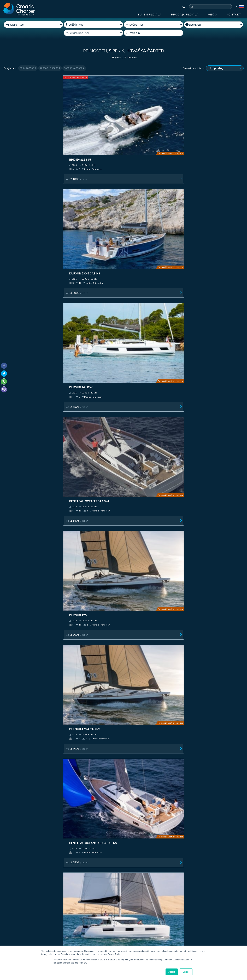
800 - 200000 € (28, 68)
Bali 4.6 (13, 541)
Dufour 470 (16, 187)
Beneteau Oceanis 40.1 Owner (91, 612)
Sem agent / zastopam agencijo (95, 903)
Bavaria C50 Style (204, 399)
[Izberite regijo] (214, 25)
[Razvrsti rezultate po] (225, 68)
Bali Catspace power (145, 541)
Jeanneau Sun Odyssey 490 (149, 683)
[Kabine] (33, 25)
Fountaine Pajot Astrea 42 (28, 470)
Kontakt (234, 14)
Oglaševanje (106, 856)
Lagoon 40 (198, 612)
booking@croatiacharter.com (19, 933)
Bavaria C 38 (17, 399)
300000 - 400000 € (74, 68)
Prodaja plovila (185, 14)
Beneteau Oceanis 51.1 (85, 399)
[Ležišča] (93, 25)
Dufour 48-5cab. (20, 612)
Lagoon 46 (198, 187)
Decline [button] (186, 972)
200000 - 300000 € (50, 68)
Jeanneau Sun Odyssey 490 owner (210, 684)
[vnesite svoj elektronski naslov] (101, 894)
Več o (213, 14)
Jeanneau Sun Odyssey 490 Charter (88, 684)
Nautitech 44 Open (204, 258)
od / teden (18, 136)
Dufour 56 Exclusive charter (30, 683)
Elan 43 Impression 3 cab (148, 258)
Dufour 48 (198, 541)
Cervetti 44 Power (83, 258)
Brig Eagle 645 (18, 116)
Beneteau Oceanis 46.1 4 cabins (153, 187)
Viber (5, 927)
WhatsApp (9, 923)
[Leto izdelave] (93, 33)
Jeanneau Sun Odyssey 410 (210, 329)
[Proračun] (154, 33)
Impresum (133, 856)
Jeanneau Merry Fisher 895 (149, 470)
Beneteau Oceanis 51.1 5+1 (210, 116)
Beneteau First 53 (204, 470)
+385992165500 (16, 919)
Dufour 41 (15, 329)
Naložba (80, 856)
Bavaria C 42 (138, 329)
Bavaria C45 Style (143, 399)
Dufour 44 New (141, 116)
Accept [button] (172, 972)
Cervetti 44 (16, 258)
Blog (174, 856)
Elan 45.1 (75, 541)
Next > (138, 726)
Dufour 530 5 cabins (84, 116)
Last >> (149, 726)
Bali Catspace (140, 612)
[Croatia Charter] (19, 9)
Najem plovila (150, 14)
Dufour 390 (77, 470)
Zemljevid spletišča (224, 856)
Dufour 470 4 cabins (84, 187)
